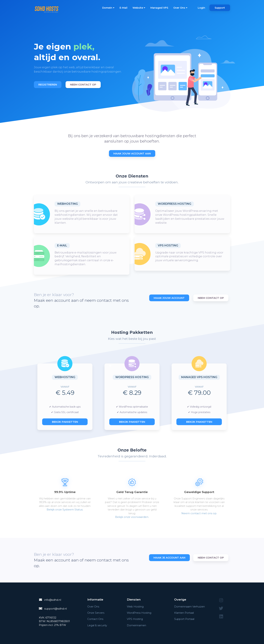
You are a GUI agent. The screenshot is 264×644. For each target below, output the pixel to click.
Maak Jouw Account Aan (132, 153)
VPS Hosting (168, 245)
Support (220, 8)
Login (201, 8)
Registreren (48, 85)
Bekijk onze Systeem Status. (65, 509)
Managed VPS (159, 8)
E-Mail (123, 8)
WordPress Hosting (175, 204)
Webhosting (67, 204)
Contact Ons (95, 619)
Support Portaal (184, 619)
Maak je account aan (169, 558)
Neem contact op (83, 85)
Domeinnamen (136, 625)
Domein (108, 8)
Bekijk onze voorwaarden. (132, 517)
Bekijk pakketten (65, 422)
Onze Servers (96, 613)
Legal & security (97, 625)
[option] (82, 61)
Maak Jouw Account (169, 298)
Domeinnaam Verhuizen (189, 607)
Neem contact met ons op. (199, 513)
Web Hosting (135, 607)
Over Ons (180, 8)
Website (139, 8)
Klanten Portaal (184, 613)
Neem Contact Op (211, 298)
